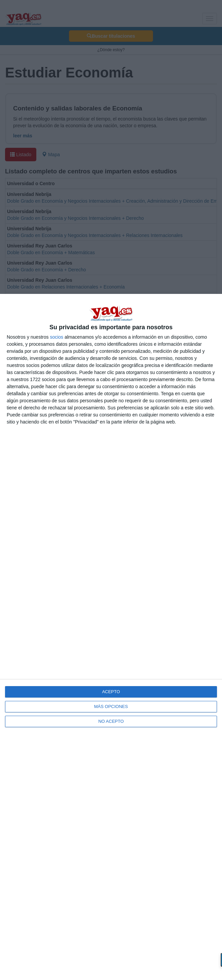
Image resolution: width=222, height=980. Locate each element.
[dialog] (111, 637)
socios (57, 337)
